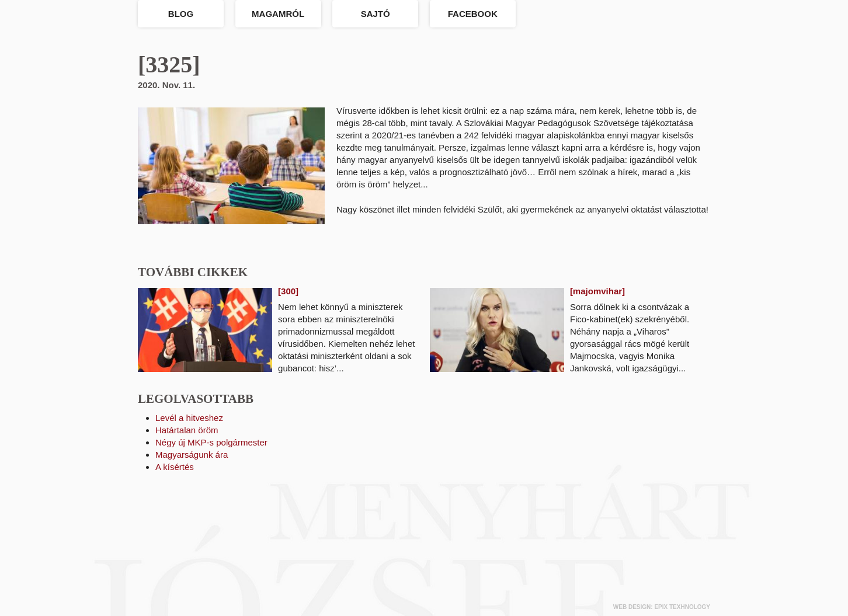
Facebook (473, 14)
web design (632, 607)
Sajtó (376, 14)
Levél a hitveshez (189, 418)
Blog (181, 14)
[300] (288, 291)
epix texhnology (682, 607)
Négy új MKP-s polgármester (211, 442)
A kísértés (175, 467)
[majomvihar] (597, 291)
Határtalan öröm (187, 430)
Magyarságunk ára (192, 455)
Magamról (278, 14)
